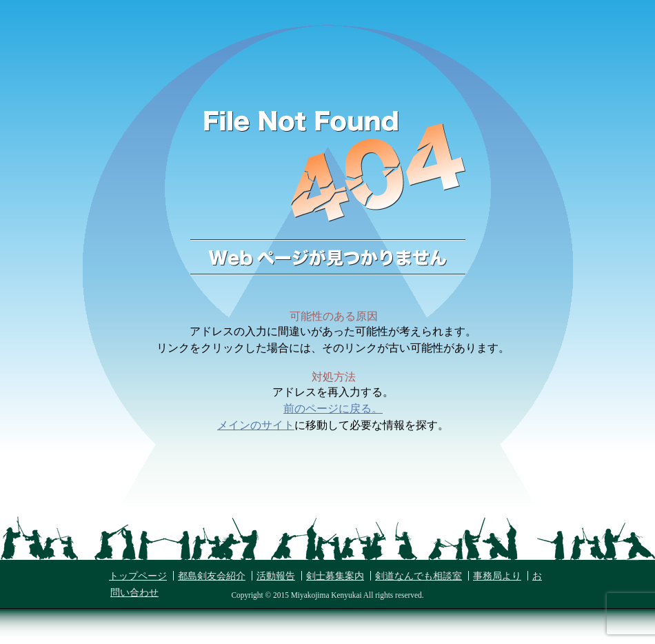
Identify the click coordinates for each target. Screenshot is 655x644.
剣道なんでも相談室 (419, 576)
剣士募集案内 (335, 576)
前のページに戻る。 (333, 409)
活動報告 (276, 576)
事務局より (497, 576)
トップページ (138, 576)
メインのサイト (256, 425)
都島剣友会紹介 (212, 576)
